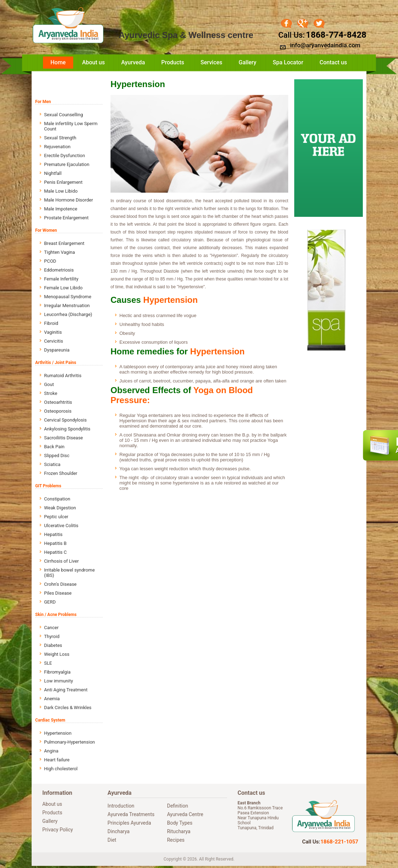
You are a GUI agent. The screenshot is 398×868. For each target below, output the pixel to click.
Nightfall (53, 173)
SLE (48, 663)
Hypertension (58, 733)
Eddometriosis (59, 270)
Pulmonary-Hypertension (69, 742)
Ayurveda (133, 62)
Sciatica (52, 464)
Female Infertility (61, 279)
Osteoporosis (58, 411)
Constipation (57, 499)
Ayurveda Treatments (131, 814)
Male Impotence (61, 209)
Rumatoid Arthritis (63, 376)
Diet (112, 840)
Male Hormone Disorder (69, 200)
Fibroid (51, 323)
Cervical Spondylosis (65, 420)
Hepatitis (53, 534)
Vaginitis (53, 332)
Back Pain (54, 447)
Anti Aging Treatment (66, 690)
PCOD (50, 261)
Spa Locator (288, 62)
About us (93, 62)
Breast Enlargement (64, 243)
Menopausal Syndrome (68, 297)
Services (211, 62)
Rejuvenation (57, 147)
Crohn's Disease (60, 584)
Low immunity (58, 681)
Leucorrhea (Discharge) (68, 314)
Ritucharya (179, 831)
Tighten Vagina (60, 252)
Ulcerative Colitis (61, 526)
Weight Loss (57, 654)
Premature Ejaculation (67, 164)
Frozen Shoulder (61, 473)
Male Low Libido (61, 191)
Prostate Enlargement (66, 218)
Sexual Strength (60, 138)
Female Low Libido (63, 288)
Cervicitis (53, 341)
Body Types (180, 823)
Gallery (248, 62)
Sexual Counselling (63, 115)
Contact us (333, 62)
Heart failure (57, 760)
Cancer (51, 628)
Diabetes (53, 645)
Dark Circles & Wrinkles (68, 708)
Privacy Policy (58, 830)
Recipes (176, 840)
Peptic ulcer (56, 517)
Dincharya (119, 831)
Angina (51, 751)
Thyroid (52, 636)
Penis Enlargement (63, 182)
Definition (178, 806)
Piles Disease (58, 593)
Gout (49, 384)
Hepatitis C (55, 552)
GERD (50, 602)
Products (173, 62)
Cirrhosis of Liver (61, 561)
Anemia (52, 699)
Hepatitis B (55, 543)
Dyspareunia (57, 350)
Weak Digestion (60, 508)
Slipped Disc (57, 456)
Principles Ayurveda (129, 823)
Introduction (121, 806)
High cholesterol (61, 769)
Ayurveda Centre (185, 814)
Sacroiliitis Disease (63, 438)
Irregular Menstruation (67, 306)
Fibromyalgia (57, 672)
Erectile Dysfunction (64, 156)
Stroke (51, 393)
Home (58, 62)
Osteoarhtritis (58, 402)
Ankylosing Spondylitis (67, 429)
